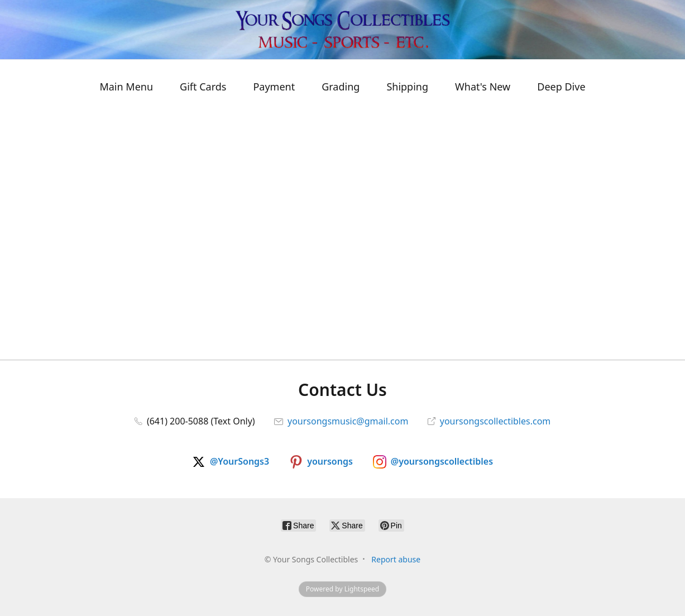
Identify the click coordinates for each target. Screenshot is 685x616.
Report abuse (396, 559)
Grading (341, 87)
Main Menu (126, 87)
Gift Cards (203, 87)
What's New (483, 87)
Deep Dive (561, 87)
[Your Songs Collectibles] (343, 30)
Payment (274, 87)
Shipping (407, 87)
